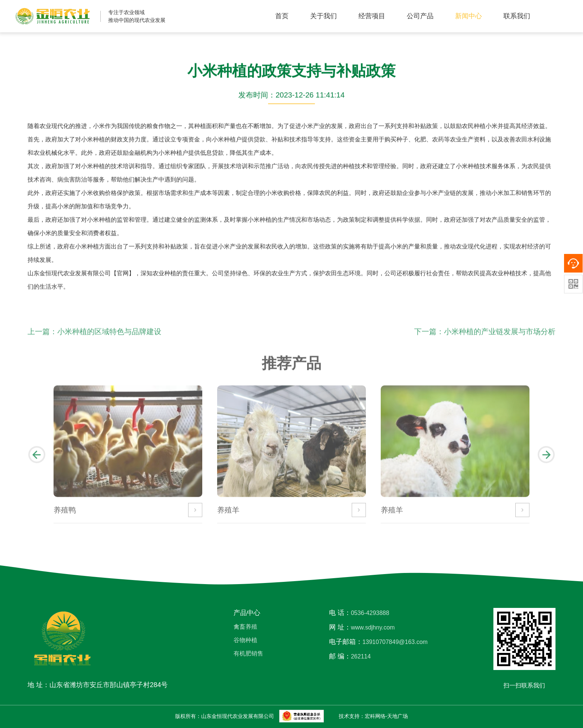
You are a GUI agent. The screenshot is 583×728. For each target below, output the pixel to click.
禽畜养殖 (245, 627)
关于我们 (323, 16)
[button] (37, 460)
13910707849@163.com (395, 642)
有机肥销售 (248, 653)
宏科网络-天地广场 (386, 716)
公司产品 (420, 16)
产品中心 (247, 613)
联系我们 (517, 16)
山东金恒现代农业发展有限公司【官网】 (81, 274)
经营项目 (372, 16)
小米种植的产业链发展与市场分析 (500, 336)
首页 (282, 16)
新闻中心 (468, 16)
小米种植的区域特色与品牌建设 (109, 336)
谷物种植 (245, 640)
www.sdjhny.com (373, 627)
